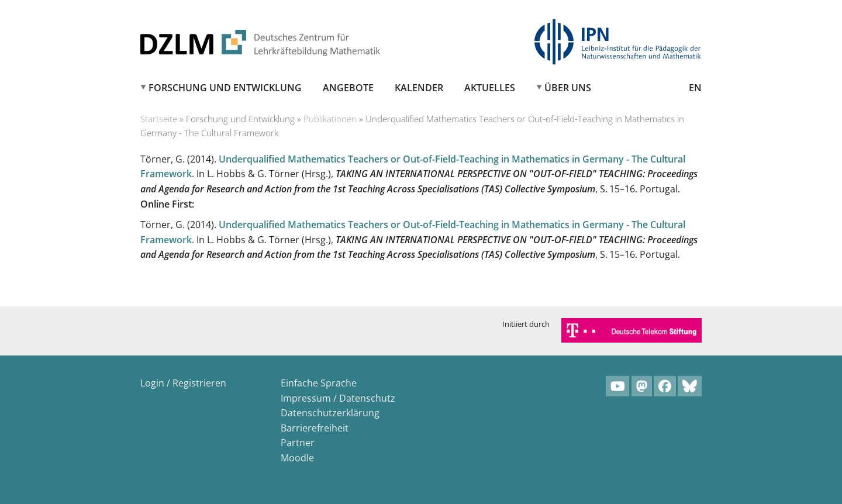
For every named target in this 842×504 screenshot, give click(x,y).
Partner (298, 443)
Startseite (159, 119)
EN (695, 88)
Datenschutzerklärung (330, 413)
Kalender (419, 88)
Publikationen (330, 119)
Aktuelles (490, 88)
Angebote (348, 88)
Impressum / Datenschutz (338, 398)
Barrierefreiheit (315, 428)
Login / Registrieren (183, 383)
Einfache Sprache (319, 383)
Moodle (297, 458)
